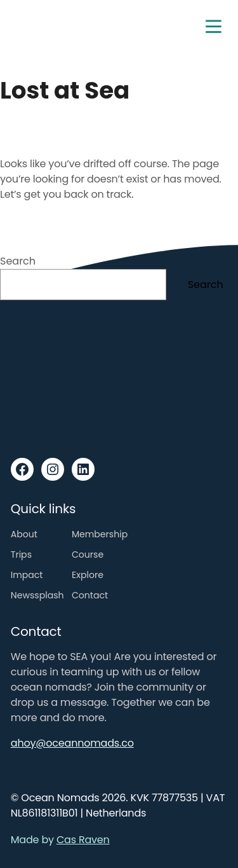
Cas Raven (83, 840)
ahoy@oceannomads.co (72, 743)
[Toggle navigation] (213, 27)
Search (18, 261)
